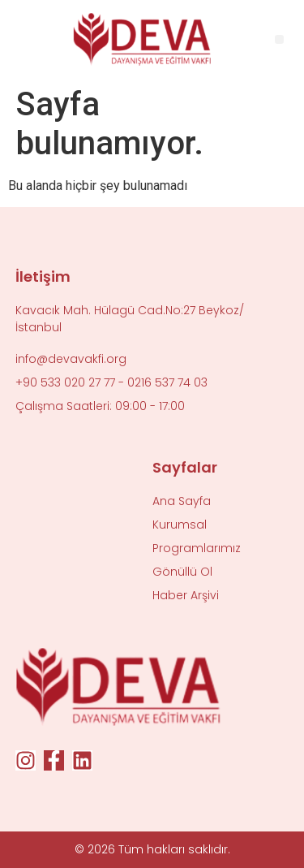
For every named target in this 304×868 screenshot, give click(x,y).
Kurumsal (180, 525)
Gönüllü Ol (182, 572)
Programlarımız (197, 548)
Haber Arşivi (186, 595)
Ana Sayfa (182, 501)
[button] (279, 39)
